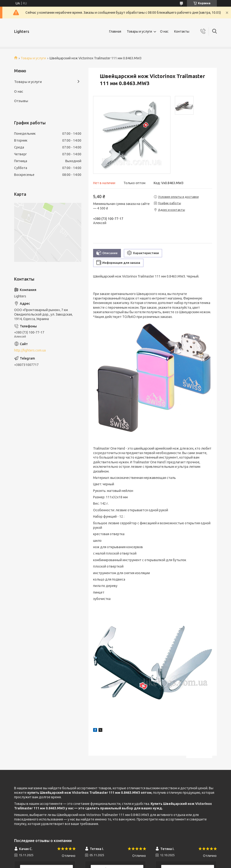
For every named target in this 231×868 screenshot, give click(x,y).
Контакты (182, 31)
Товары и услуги (139, 31)
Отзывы (21, 101)
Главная (115, 31)
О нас (164, 31)
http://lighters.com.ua (30, 350)
